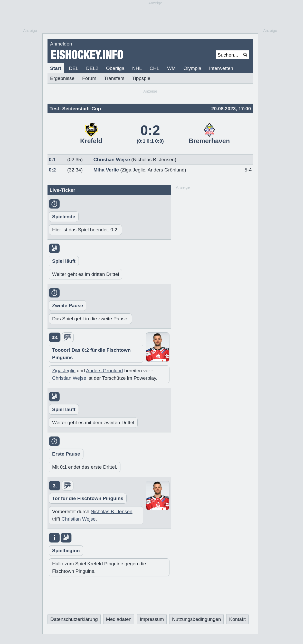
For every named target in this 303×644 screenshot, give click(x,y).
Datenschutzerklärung (74, 619)
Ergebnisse (62, 78)
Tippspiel (142, 78)
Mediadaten (119, 619)
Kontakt (237, 619)
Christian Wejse (112, 160)
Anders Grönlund (166, 170)
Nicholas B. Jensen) (155, 160)
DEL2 (92, 68)
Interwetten (221, 68)
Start (56, 68)
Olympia (192, 68)
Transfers (114, 78)
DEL (74, 68)
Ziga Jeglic (134, 170)
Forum (89, 78)
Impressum (152, 619)
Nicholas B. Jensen (112, 511)
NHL (137, 68)
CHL (155, 68)
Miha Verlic (106, 170)
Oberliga (115, 68)
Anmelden (61, 44)
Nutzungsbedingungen (196, 619)
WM (172, 68)
